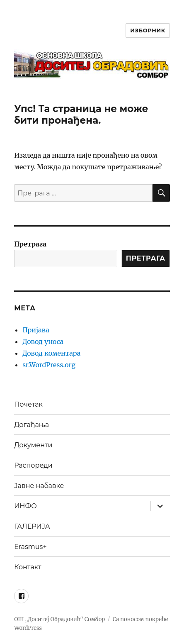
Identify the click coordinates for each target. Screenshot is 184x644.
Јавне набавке (39, 486)
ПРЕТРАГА (146, 258)
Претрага (30, 244)
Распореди (33, 465)
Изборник (148, 30)
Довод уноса (43, 342)
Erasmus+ (30, 547)
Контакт (28, 567)
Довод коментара (51, 353)
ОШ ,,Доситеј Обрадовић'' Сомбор (59, 619)
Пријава (36, 330)
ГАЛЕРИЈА (32, 526)
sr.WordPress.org (49, 365)
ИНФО (25, 506)
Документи (33, 445)
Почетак (28, 404)
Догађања (31, 425)
